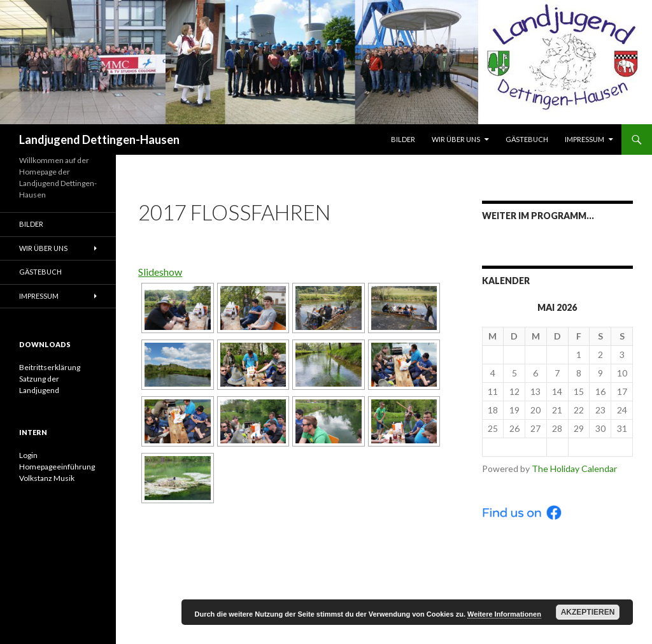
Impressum (585, 139)
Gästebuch (527, 139)
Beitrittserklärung (50, 367)
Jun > (600, 447)
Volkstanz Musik (47, 478)
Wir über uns (456, 139)
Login (28, 455)
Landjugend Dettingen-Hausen (99, 140)
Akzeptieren (588, 612)
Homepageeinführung (57, 467)
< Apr (514, 447)
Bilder (403, 139)
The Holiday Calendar (574, 469)
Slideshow (160, 272)
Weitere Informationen (504, 614)
